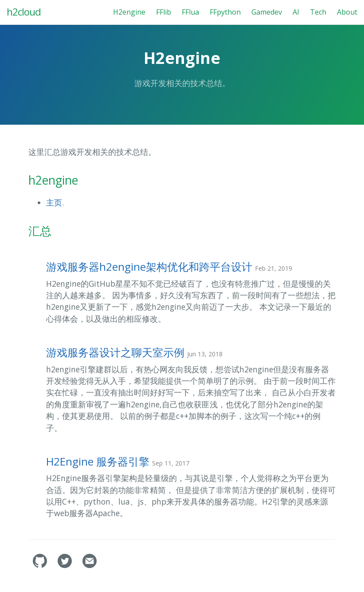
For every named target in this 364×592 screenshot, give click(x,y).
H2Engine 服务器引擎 (118, 461)
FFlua (190, 12)
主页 (54, 202)
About (347, 12)
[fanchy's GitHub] (41, 565)
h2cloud (24, 12)
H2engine (129, 12)
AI (296, 12)
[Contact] (90, 565)
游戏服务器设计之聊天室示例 (134, 352)
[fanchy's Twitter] (66, 565)
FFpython (225, 12)
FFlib (164, 12)
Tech (318, 12)
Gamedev (267, 12)
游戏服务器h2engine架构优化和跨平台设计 (169, 266)
